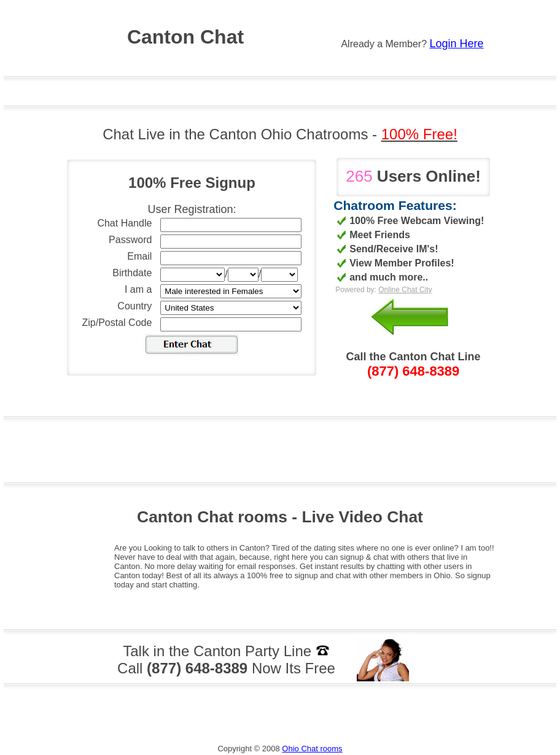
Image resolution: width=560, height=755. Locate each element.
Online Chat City (405, 290)
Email (139, 256)
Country (134, 306)
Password (130, 240)
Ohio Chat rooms (312, 749)
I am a (138, 289)
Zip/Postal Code (117, 323)
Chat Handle (124, 223)
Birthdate (132, 273)
